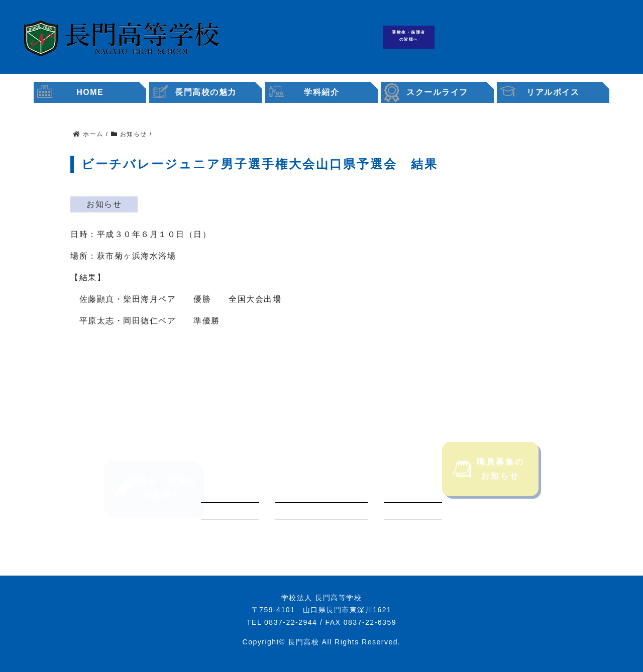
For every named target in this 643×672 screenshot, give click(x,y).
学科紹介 (321, 92)
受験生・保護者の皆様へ (409, 36)
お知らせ (104, 204)
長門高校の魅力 (206, 92)
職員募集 (571, 37)
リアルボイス (553, 92)
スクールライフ (437, 92)
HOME (90, 92)
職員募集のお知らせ (489, 483)
